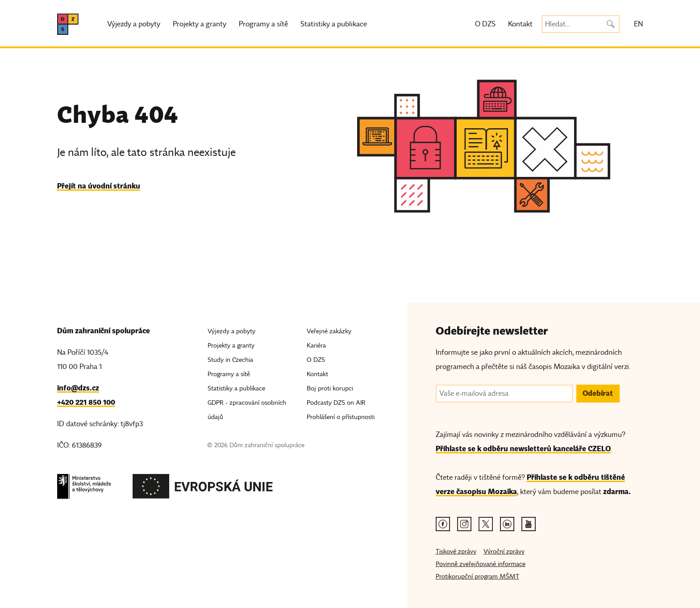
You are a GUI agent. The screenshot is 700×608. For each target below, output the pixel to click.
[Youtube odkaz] (529, 524)
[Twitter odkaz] (486, 524)
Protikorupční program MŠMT (477, 577)
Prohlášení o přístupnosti (341, 417)
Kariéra (316, 346)
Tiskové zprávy (456, 551)
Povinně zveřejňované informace (481, 564)
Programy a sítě (263, 24)
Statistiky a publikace (334, 24)
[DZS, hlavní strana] (68, 24)
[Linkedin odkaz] (507, 524)
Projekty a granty (200, 24)
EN (638, 24)
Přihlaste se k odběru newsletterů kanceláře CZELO (523, 449)
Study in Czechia (230, 360)
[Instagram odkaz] (464, 524)
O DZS (485, 24)
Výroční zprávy (504, 551)
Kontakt (520, 24)
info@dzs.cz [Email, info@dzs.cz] (78, 388)
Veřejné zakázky (329, 331)
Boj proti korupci (330, 388)
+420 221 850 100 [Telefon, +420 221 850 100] (86, 402)
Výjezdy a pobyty (134, 24)
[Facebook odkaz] (443, 524)
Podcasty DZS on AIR (336, 403)
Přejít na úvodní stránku (99, 186)
